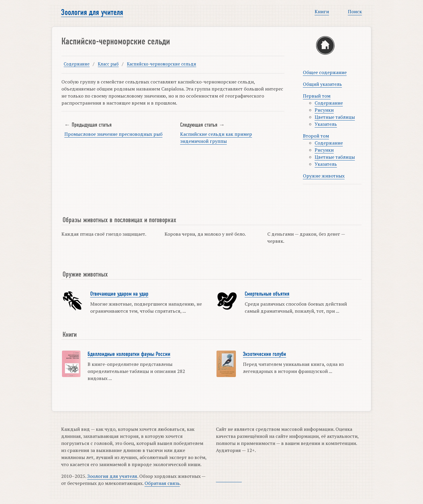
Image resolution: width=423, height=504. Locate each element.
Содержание (77, 64)
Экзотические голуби (265, 354)
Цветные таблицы (335, 117)
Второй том (316, 136)
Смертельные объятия (267, 294)
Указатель (326, 124)
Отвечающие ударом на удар (119, 294)
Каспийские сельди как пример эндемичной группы (216, 138)
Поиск (355, 11)
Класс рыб (108, 64)
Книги (322, 11)
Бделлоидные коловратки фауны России (129, 354)
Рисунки (324, 110)
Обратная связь (162, 483)
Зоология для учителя (92, 12)
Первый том (317, 96)
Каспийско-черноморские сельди (162, 64)
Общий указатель (322, 84)
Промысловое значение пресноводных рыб (113, 134)
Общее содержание (325, 72)
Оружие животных (324, 176)
